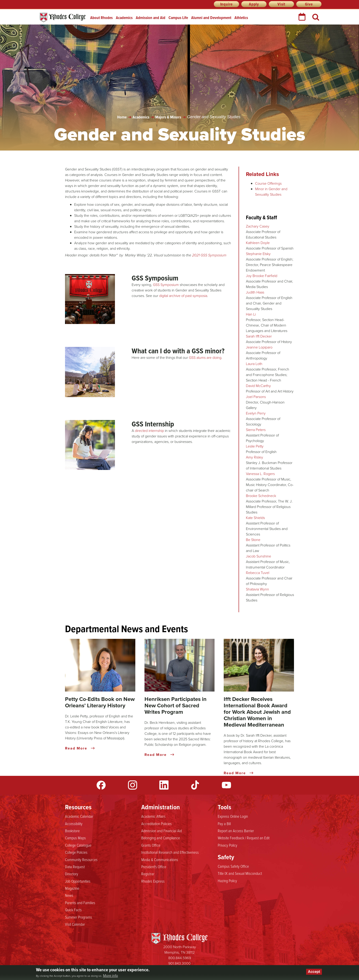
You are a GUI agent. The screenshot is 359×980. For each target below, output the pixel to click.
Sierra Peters (256, 430)
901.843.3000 (179, 963)
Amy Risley (254, 457)
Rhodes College (63, 18)
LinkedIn (164, 785)
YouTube (226, 785)
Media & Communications (160, 859)
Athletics (241, 18)
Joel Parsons (256, 397)
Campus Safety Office (233, 866)
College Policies (76, 852)
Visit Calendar (75, 924)
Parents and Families (80, 903)
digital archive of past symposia (183, 296)
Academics (124, 18)
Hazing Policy (227, 881)
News (69, 895)
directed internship (149, 431)
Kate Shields (255, 518)
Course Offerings (268, 183)
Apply (254, 4)
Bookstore (72, 831)
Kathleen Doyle (258, 243)
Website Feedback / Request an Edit (244, 838)
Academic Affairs (153, 816)
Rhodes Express (153, 881)
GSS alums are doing (205, 358)
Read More (80, 748)
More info (110, 976)
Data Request (75, 867)
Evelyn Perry (256, 413)
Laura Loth (254, 364)
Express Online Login (233, 816)
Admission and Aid (151, 18)
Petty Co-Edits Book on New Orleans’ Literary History (100, 702)
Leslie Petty (255, 446)
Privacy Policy (227, 845)
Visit (281, 4)
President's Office (154, 867)
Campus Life (178, 18)
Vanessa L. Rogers (260, 474)
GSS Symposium (155, 278)
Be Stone (253, 540)
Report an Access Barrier (236, 831)
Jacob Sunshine (258, 556)
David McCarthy (258, 386)
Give (309, 4)
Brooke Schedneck (261, 496)
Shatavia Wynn (257, 589)
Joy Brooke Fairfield (262, 276)
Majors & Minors (168, 117)
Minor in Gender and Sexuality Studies (271, 192)
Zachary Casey (258, 226)
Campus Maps (75, 838)
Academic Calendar (79, 816)
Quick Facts (73, 910)
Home (122, 117)
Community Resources (81, 859)
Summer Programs (79, 917)
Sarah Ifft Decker (259, 336)
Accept (314, 972)
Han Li (251, 314)
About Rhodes (101, 18)
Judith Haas (255, 292)
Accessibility (74, 824)
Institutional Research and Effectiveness (170, 852)
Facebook (101, 785)
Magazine (72, 888)
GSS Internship (153, 424)
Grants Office (151, 845)
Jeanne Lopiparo (259, 347)
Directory (72, 874)
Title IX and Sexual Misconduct (240, 873)
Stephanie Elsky (258, 254)
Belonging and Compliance (161, 838)
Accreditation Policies (156, 824)
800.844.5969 (180, 958)
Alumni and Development (211, 18)
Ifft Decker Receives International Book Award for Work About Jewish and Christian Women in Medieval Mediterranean (257, 712)
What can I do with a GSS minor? (178, 351)
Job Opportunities (78, 881)
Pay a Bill (224, 824)
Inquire (227, 4)
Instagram (133, 785)
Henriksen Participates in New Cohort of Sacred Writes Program (175, 705)
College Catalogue (78, 845)
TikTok (195, 785)
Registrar (148, 874)
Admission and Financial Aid (162, 831)
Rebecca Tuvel (258, 573)
